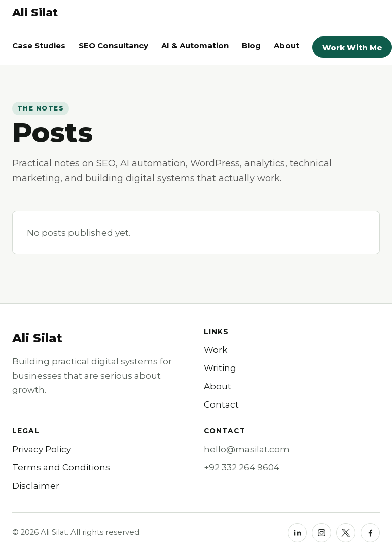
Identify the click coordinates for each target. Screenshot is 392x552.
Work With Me (352, 47)
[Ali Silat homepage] (35, 13)
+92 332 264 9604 (242, 467)
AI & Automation (195, 45)
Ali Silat (37, 338)
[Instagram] (322, 533)
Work (216, 350)
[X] (346, 533)
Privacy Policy (42, 449)
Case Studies (39, 45)
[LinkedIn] (297, 533)
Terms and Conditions (61, 467)
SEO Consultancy (113, 45)
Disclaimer (36, 486)
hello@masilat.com (247, 449)
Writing (220, 368)
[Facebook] (370, 533)
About (287, 45)
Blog (251, 45)
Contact (221, 404)
